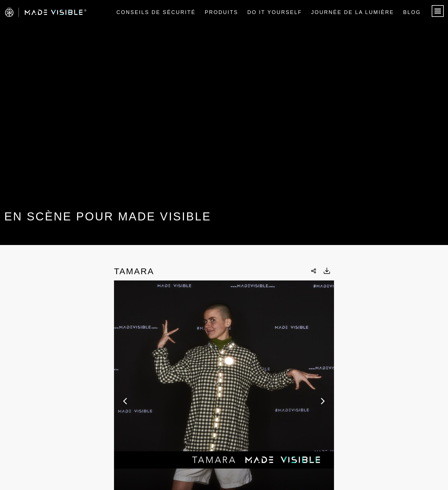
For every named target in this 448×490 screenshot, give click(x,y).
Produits (222, 12)
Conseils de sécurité (156, 12)
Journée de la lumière (353, 12)
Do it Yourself (275, 12)
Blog (412, 12)
